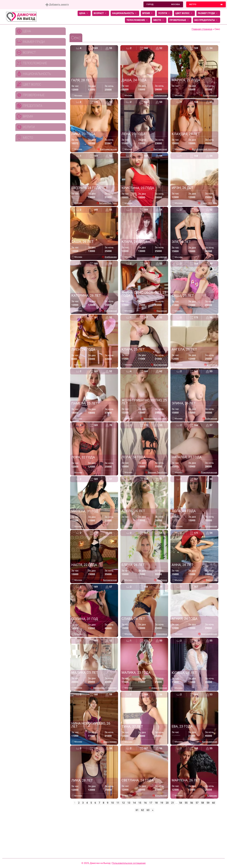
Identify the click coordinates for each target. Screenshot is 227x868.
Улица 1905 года (209, 203)
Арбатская (162, 526)
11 (118, 803)
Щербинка (162, 580)
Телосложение (138, 20)
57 (197, 803)
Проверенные (180, 20)
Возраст (101, 13)
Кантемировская (108, 149)
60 (213, 803)
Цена (84, 13)
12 (123, 803)
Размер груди (208, 13)
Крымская (162, 311)
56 (192, 803)
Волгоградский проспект (205, 149)
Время (148, 13)
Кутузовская (111, 311)
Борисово (212, 796)
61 (137, 810)
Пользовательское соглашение (129, 863)
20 (167, 803)
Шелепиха (212, 365)
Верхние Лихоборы (157, 472)
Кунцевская (161, 257)
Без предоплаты (207, 20)
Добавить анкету (57, 5)
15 (140, 803)
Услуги (165, 13)
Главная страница (202, 29)
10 (112, 803)
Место (159, 20)
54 (181, 803)
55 (186, 803)
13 (129, 803)
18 (156, 803)
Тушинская (212, 580)
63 (148, 810)
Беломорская (110, 580)
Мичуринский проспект (155, 419)
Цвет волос (184, 13)
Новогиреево (110, 742)
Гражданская (160, 95)
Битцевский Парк (108, 203)
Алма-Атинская (159, 688)
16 (145, 803)
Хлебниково (111, 257)
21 (173, 803)
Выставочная (160, 149)
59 (208, 803)
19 (162, 803)
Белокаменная (210, 742)
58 (203, 803)
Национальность (125, 13)
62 (143, 810)
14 (134, 803)
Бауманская (211, 526)
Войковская (211, 419)
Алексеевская (210, 95)
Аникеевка (162, 634)
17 (151, 803)
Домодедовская (209, 472)
